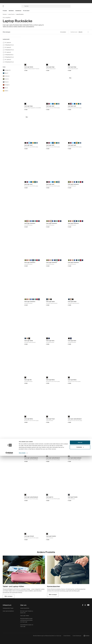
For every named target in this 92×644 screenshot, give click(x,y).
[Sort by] (84, 32)
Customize (80, 635)
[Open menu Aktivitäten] (12, 11)
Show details (22, 641)
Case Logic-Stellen (25, 616)
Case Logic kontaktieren (8, 611)
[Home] (12, 6)
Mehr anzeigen (9, 596)
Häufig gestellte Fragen (8, 608)
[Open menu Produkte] (6, 11)
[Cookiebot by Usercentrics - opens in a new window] (9, 641)
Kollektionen (18, 11)
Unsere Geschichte (25, 608)
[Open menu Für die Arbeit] (27, 11)
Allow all (80, 631)
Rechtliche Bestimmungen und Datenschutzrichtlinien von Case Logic (26, 620)
